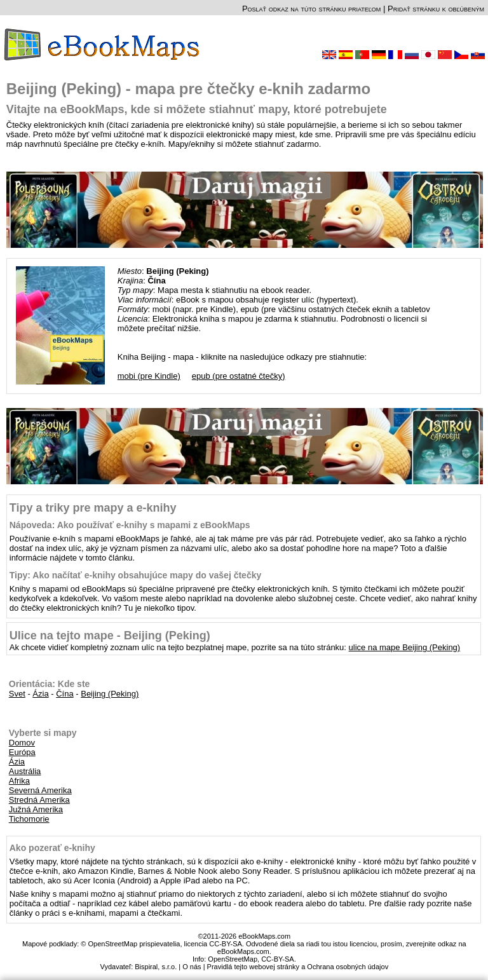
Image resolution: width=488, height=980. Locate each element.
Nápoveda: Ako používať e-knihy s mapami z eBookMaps (130, 525)
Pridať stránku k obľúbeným (436, 9)
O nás (192, 967)
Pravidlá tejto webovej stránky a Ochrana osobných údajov (298, 967)
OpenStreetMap (233, 959)
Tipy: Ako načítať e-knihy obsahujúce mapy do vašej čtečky (136, 575)
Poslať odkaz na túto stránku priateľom (311, 9)
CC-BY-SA (278, 959)
